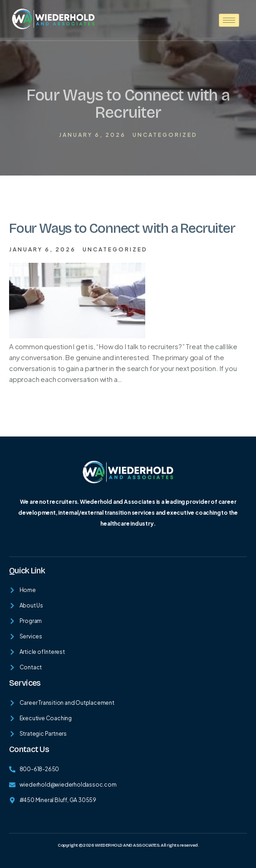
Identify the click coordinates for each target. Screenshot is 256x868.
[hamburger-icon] (229, 20)
